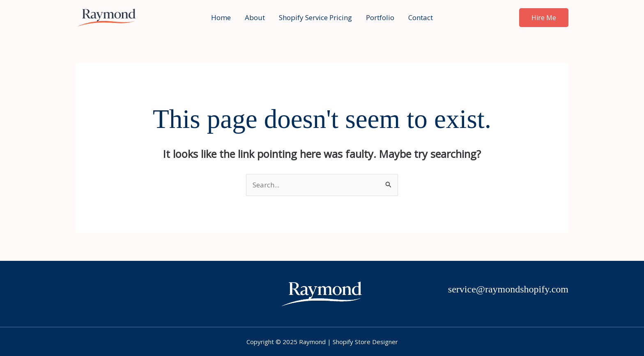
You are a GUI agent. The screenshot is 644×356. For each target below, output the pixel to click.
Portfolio (380, 17)
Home (221, 17)
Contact (421, 17)
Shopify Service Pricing (315, 17)
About (255, 17)
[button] (544, 18)
